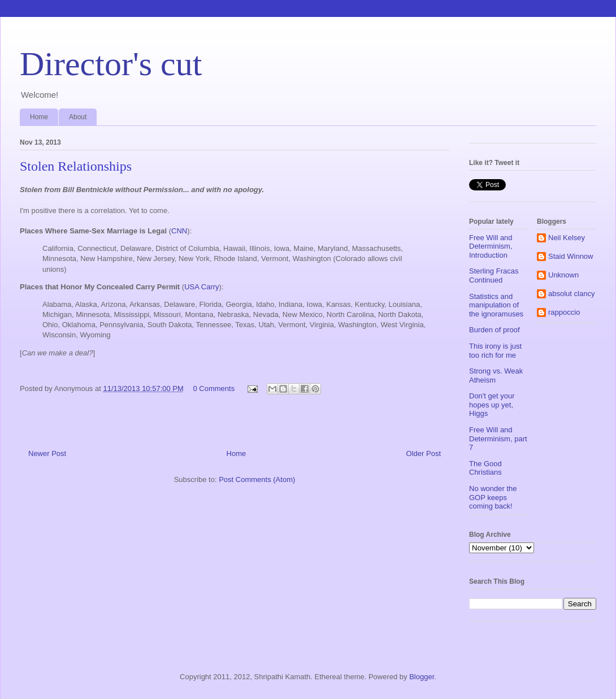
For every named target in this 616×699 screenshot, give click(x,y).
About (78, 117)
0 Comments (214, 388)
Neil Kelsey (567, 238)
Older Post (424, 453)
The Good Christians (485, 468)
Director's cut (111, 64)
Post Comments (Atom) (257, 479)
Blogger (422, 677)
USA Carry (201, 287)
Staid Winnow (571, 256)
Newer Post (47, 453)
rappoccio (564, 312)
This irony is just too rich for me (495, 351)
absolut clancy (571, 294)
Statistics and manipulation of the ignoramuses (496, 305)
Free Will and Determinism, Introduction (491, 246)
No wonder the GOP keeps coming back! (493, 497)
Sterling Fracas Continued (494, 275)
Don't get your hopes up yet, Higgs (492, 405)
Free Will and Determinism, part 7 (498, 438)
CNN (179, 231)
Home (39, 117)
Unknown (563, 275)
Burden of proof (494, 330)
